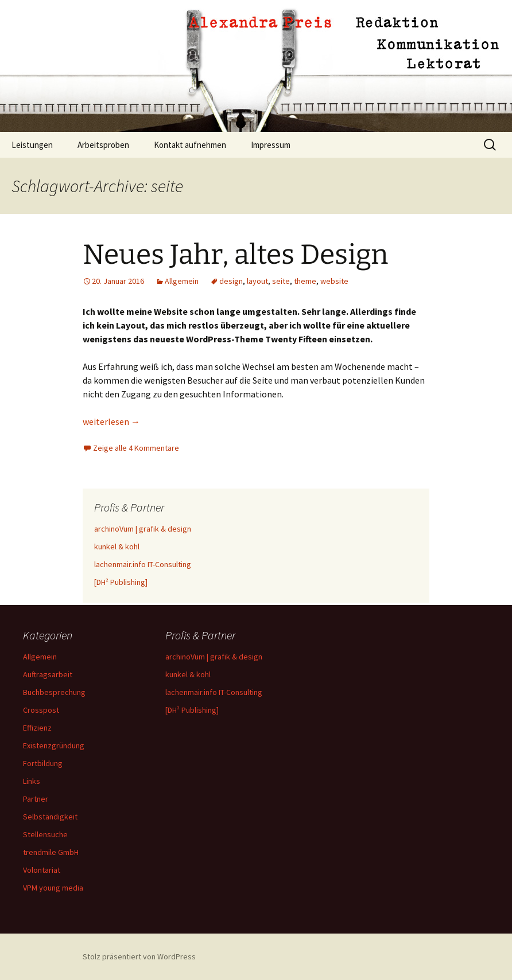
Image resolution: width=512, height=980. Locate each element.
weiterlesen (111, 421)
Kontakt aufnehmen (190, 145)
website (334, 281)
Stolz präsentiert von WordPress (139, 956)
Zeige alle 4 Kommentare (136, 448)
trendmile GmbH (51, 852)
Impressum (271, 145)
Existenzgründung (54, 745)
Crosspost (41, 710)
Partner (36, 799)
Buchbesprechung (54, 692)
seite (281, 281)
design (231, 281)
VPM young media (53, 888)
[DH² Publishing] (121, 582)
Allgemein (182, 281)
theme (305, 281)
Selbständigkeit (50, 817)
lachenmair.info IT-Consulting (143, 564)
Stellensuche (45, 834)
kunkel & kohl (117, 546)
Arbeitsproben (103, 145)
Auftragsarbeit (48, 674)
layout (257, 281)
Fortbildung (43, 763)
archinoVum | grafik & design (143, 529)
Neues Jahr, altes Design (235, 255)
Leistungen (32, 145)
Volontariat (42, 870)
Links (32, 781)
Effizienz (37, 728)
